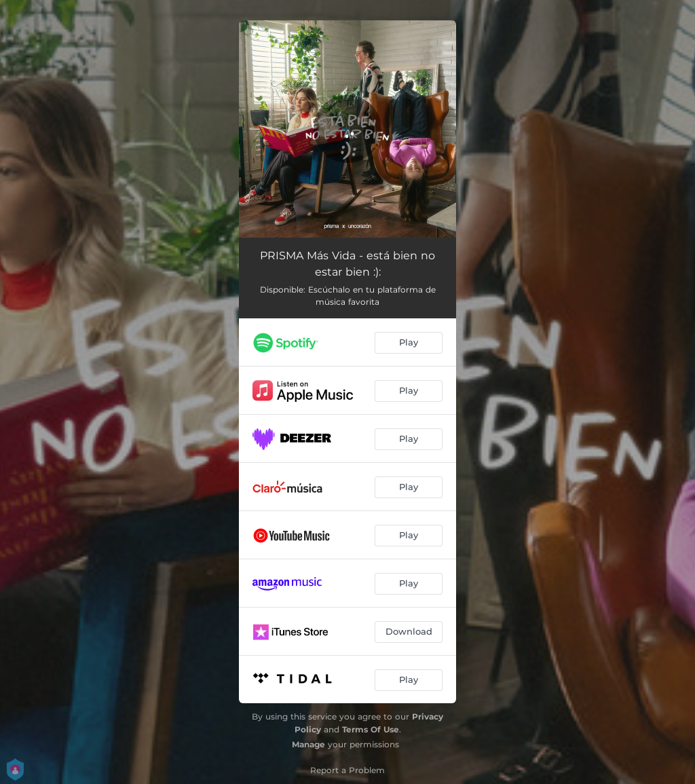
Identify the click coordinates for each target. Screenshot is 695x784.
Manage (308, 744)
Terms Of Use (371, 729)
